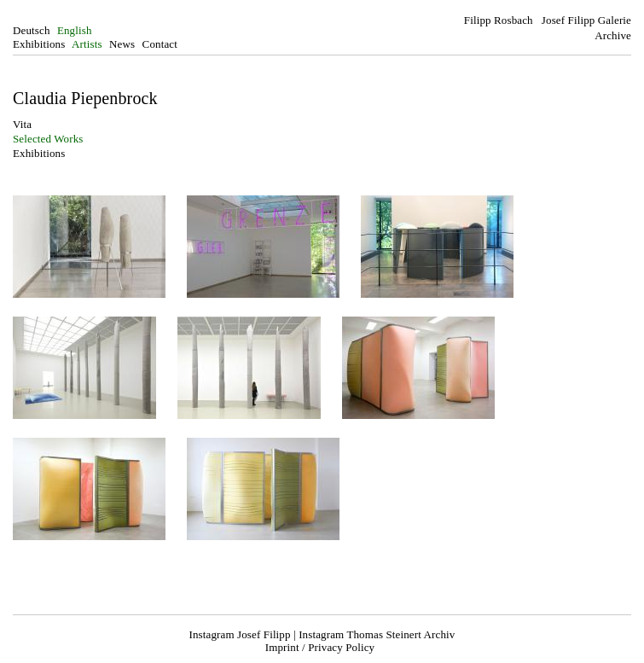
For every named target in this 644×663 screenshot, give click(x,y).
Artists (87, 44)
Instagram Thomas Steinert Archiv (377, 634)
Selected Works (48, 139)
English (75, 30)
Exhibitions (39, 44)
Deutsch (32, 30)
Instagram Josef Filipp (240, 634)
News (122, 44)
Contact (160, 44)
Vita (22, 124)
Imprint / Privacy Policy (320, 647)
